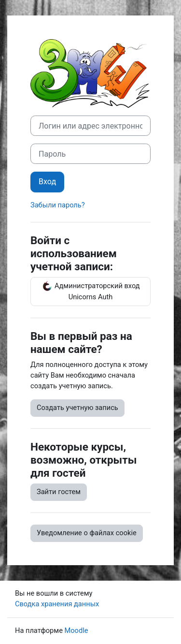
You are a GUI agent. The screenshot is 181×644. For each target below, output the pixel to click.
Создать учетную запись (77, 408)
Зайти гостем (59, 492)
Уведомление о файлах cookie (87, 533)
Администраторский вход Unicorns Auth (90, 291)
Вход (47, 182)
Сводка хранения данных (57, 604)
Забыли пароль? (58, 205)
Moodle (77, 630)
